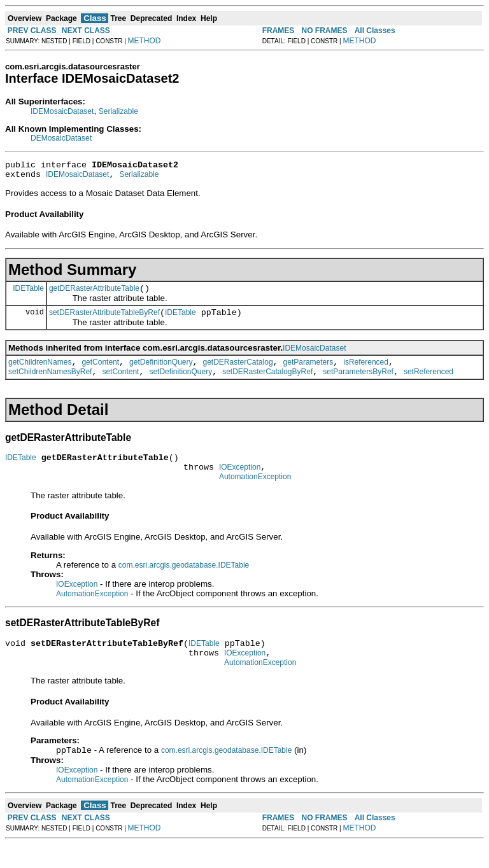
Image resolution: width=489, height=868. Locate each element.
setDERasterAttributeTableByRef (104, 320)
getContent (100, 372)
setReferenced (429, 383)
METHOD (145, 41)
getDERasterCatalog (238, 372)
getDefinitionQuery (161, 372)
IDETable (28, 293)
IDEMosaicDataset (62, 111)
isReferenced (366, 372)
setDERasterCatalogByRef (267, 383)
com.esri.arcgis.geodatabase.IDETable (184, 582)
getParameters (308, 372)
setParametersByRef (358, 383)
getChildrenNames (40, 372)
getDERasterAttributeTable (94, 294)
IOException (240, 482)
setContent (120, 383)
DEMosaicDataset (61, 138)
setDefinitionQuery (181, 383)
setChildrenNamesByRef (50, 383)
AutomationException (255, 494)
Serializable (118, 111)
